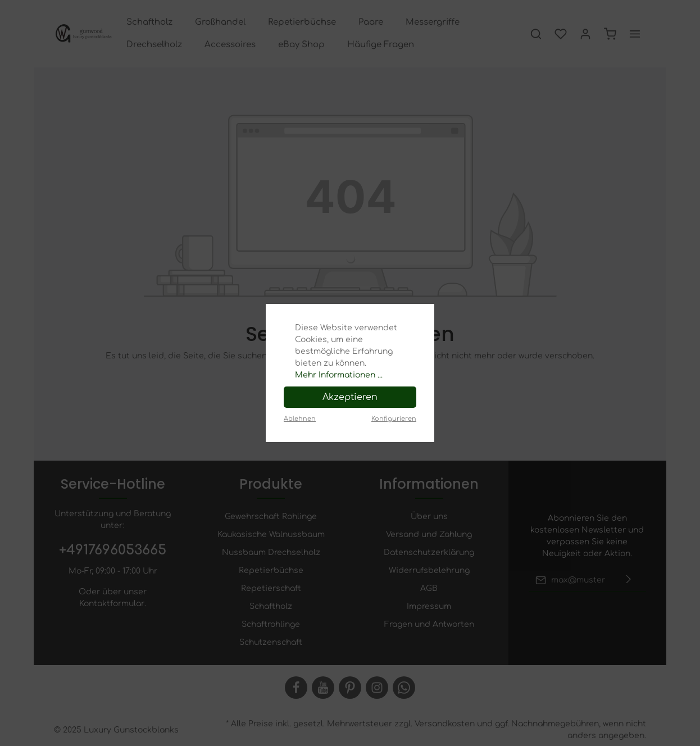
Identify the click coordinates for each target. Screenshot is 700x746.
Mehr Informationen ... (339, 375)
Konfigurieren (394, 419)
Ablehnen (300, 419)
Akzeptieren (350, 397)
